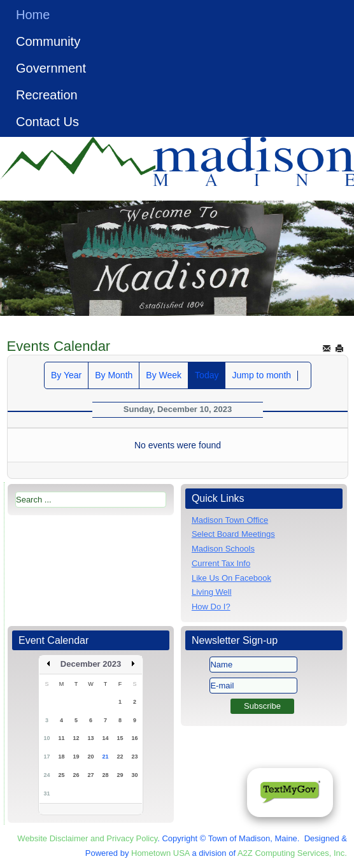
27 (91, 775)
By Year (66, 375)
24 (47, 775)
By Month (114, 375)
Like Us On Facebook (231, 578)
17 (47, 757)
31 (47, 793)
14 (106, 738)
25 (62, 775)
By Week (164, 375)
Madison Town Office (230, 520)
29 (120, 775)
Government (51, 68)
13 (91, 738)
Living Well (212, 592)
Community (48, 41)
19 (76, 757)
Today (207, 375)
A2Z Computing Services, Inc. (292, 853)
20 (91, 757)
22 (120, 757)
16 (135, 738)
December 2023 (91, 664)
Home (33, 15)
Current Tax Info (221, 563)
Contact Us (47, 122)
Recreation (47, 95)
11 (62, 738)
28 (106, 775)
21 (106, 757)
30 (135, 775)
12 (76, 738)
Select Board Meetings (233, 534)
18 (62, 757)
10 (47, 738)
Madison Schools (223, 549)
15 (120, 738)
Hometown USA (160, 853)
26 (76, 775)
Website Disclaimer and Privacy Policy (87, 838)
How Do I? (211, 607)
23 (135, 757)
